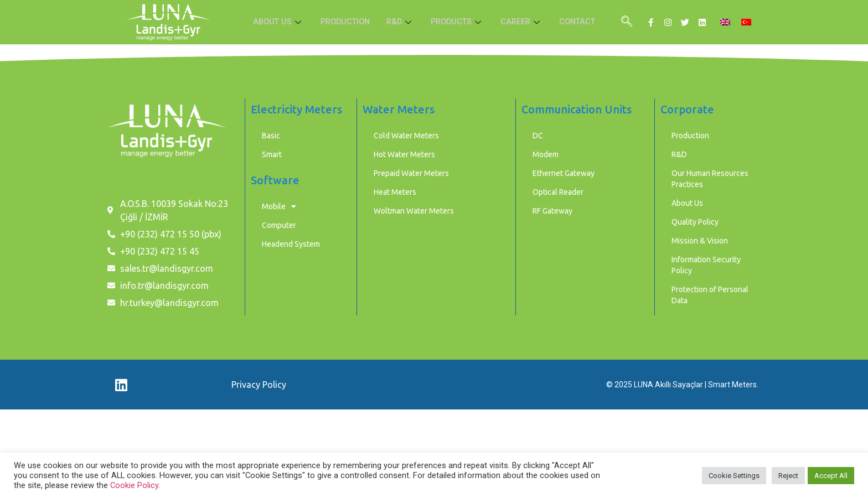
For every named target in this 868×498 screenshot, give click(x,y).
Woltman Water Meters (414, 211)
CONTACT (582, 22)
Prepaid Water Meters (411, 173)
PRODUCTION (342, 22)
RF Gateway (552, 211)
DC (538, 136)
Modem (546, 154)
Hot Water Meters (404, 154)
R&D (400, 22)
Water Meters (399, 109)
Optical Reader (558, 192)
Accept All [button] (831, 476)
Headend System (291, 244)
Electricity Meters (296, 109)
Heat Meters (395, 192)
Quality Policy (695, 222)
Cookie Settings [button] (734, 476)
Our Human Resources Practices (710, 179)
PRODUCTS (459, 22)
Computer (279, 225)
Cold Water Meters (406, 136)
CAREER (525, 22)
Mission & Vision (700, 241)
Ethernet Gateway (564, 173)
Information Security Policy (706, 265)
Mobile (279, 206)
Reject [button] (788, 476)
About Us (687, 203)
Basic (271, 136)
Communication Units (577, 109)
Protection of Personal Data (710, 295)
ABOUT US (273, 22)
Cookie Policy (134, 485)
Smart (272, 154)
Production (690, 136)
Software (275, 180)
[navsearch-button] (627, 22)
